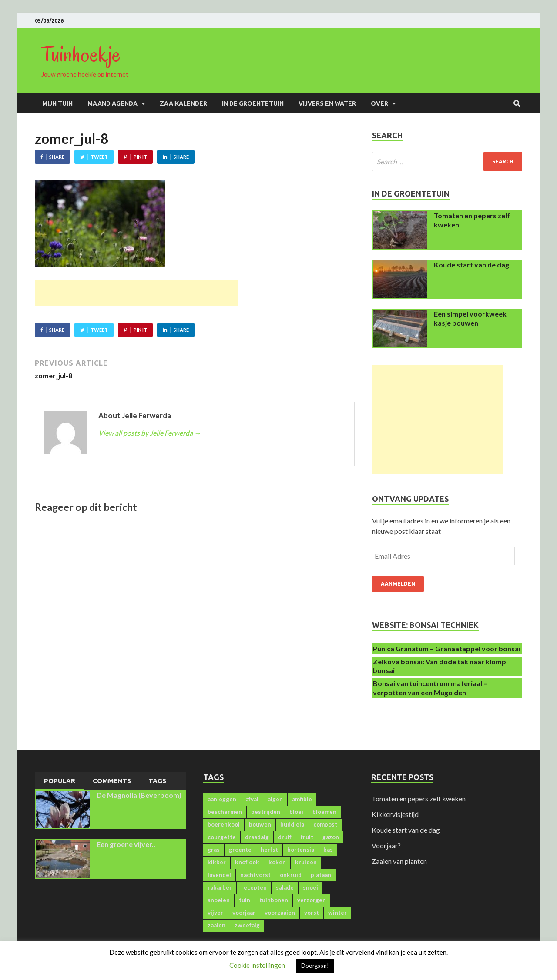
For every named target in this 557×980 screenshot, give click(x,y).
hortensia (301, 850)
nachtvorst (255, 875)
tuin (245, 900)
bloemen (324, 812)
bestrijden (266, 812)
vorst (312, 913)
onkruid (291, 875)
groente (240, 850)
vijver (215, 913)
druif (285, 837)
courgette (222, 837)
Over (379, 103)
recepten (254, 887)
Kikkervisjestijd (395, 814)
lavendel (219, 875)
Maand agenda (112, 103)
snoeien (219, 900)
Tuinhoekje (81, 54)
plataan (321, 875)
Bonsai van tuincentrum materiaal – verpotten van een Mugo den (430, 688)
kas (328, 850)
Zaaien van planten (399, 861)
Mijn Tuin (57, 103)
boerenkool (224, 824)
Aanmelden (398, 584)
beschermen (225, 812)
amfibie (302, 799)
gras (214, 850)
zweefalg (247, 925)
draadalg (257, 837)
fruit (307, 837)
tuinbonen (274, 900)
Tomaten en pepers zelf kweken (419, 798)
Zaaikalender (183, 103)
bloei (296, 812)
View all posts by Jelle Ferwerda (150, 433)
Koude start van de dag (471, 265)
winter (337, 913)
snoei (310, 887)
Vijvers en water (327, 103)
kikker (217, 862)
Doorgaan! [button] (315, 966)
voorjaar (244, 913)
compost (325, 824)
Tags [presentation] (157, 781)
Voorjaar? (386, 845)
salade (285, 887)
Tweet (99, 157)
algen (275, 799)
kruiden (306, 862)
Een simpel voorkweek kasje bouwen (470, 318)
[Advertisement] (137, 293)
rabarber (220, 887)
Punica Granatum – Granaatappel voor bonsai (447, 648)
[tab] (60, 781)
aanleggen (222, 799)
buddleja (292, 824)
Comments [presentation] (112, 781)
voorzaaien (280, 913)
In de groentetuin (253, 103)
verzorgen (312, 900)
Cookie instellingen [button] (257, 965)
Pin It (140, 157)
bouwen (260, 824)
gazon (331, 837)
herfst (269, 850)
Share (57, 157)
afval (252, 799)
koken (277, 862)
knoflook (247, 862)
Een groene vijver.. (126, 844)
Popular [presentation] (60, 781)
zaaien (216, 925)
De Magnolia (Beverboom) (139, 795)
